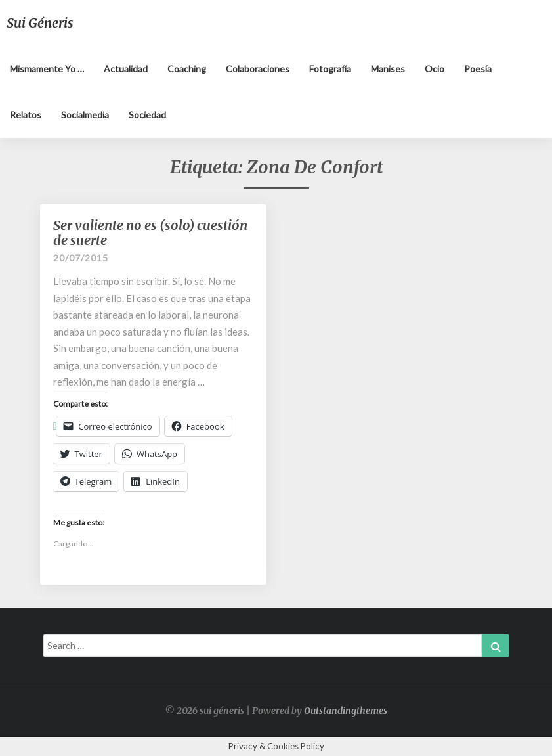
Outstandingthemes (346, 711)
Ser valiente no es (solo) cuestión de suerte (150, 233)
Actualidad (126, 69)
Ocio (435, 69)
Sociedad (147, 115)
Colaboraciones (258, 69)
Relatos (26, 115)
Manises (388, 69)
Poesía (478, 69)
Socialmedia (85, 115)
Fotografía (330, 69)
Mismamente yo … (47, 69)
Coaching (187, 69)
